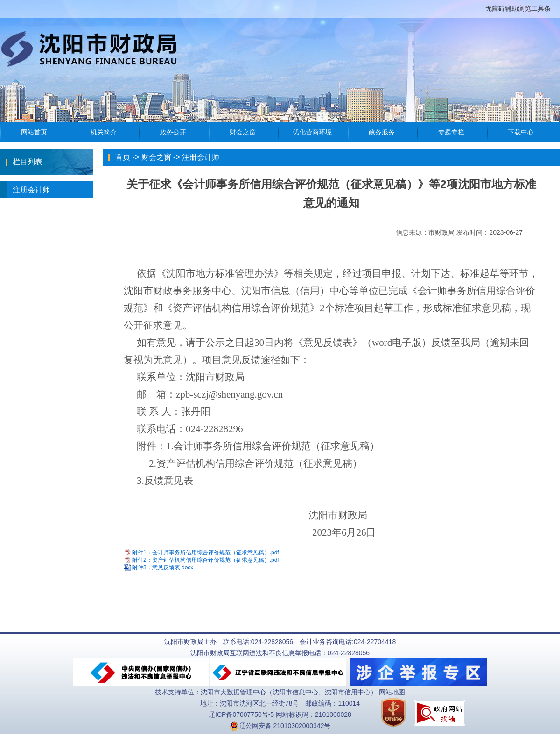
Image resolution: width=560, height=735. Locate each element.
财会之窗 (156, 157)
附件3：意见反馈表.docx (163, 568)
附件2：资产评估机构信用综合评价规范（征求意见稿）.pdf (206, 560)
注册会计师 (25, 189)
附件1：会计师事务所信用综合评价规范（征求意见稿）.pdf (206, 553)
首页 (123, 157)
